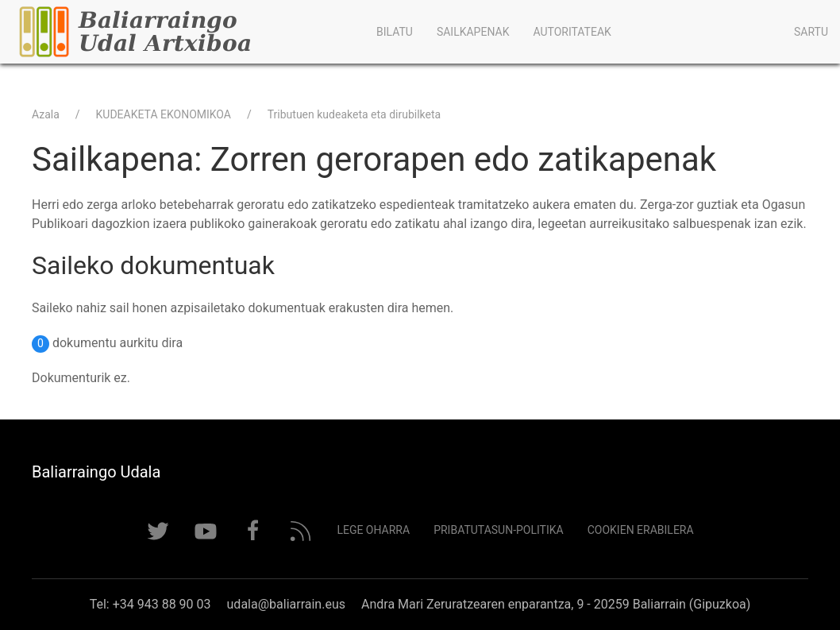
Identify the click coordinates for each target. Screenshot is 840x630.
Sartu (811, 32)
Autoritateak (572, 32)
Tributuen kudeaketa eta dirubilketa (354, 114)
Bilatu (395, 32)
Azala (46, 114)
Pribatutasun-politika (499, 530)
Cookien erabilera (641, 530)
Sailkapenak (473, 32)
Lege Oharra (373, 530)
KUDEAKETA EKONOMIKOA (164, 114)
